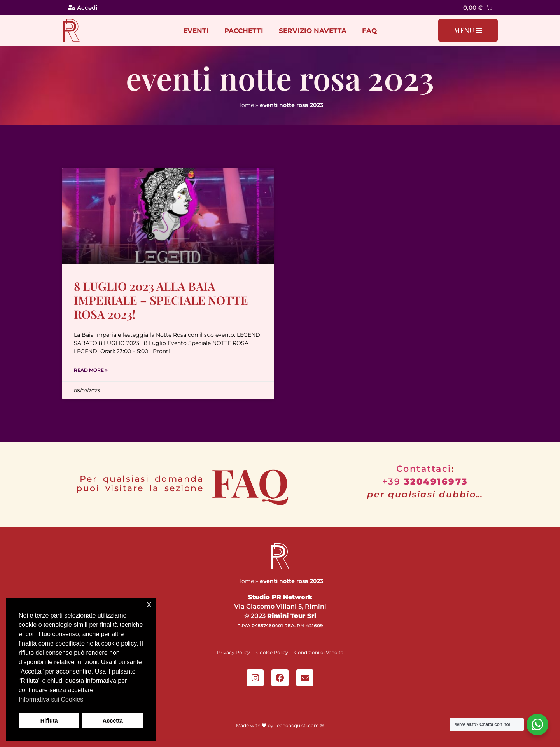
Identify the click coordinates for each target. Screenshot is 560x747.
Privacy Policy (234, 652)
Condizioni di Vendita (319, 652)
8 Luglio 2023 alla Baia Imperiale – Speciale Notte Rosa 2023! (161, 300)
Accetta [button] (113, 721)
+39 (425, 482)
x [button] (149, 604)
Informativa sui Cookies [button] (51, 699)
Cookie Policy (272, 652)
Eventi (196, 31)
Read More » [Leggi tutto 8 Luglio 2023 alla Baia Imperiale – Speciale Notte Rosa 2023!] (91, 370)
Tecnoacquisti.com (297, 725)
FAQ (369, 31)
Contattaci (424, 469)
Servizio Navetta (313, 31)
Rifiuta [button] (49, 721)
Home (246, 105)
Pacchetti (244, 31)
